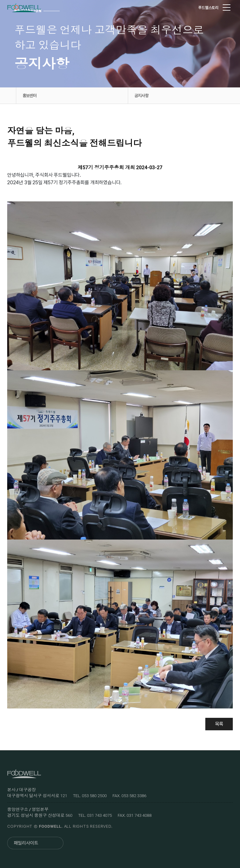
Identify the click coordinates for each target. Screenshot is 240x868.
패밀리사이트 (26, 843)
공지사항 (141, 96)
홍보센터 (30, 96)
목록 (218, 724)
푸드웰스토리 (208, 8)
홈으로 (8, 96)
